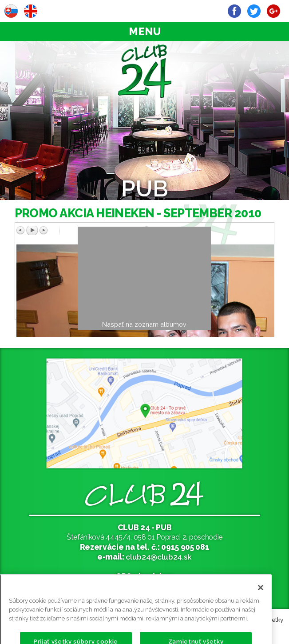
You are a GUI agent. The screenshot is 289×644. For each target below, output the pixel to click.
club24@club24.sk (159, 557)
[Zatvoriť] (261, 597)
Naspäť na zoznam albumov (144, 324)
